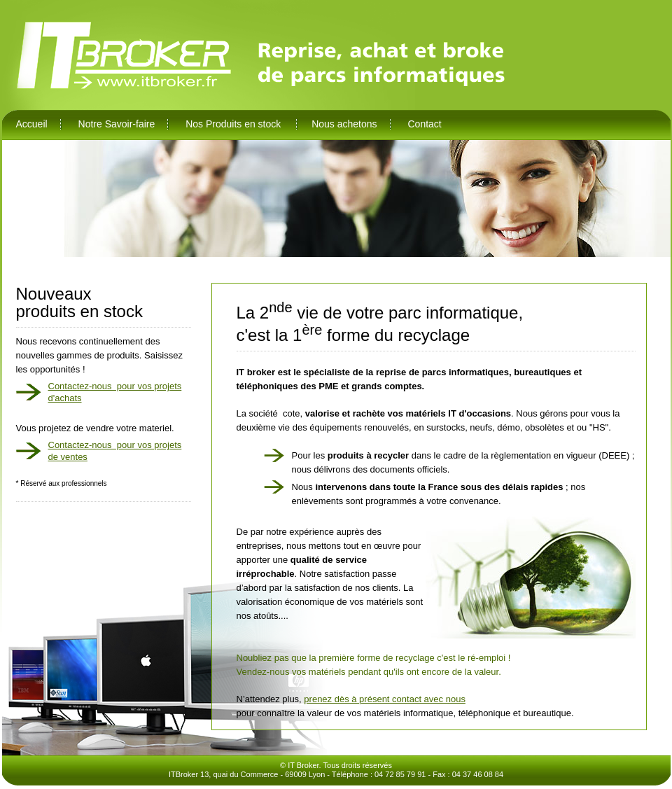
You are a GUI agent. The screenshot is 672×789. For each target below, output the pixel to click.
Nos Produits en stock (234, 124)
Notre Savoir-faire (117, 124)
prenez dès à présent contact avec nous (385, 699)
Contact (424, 124)
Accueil (32, 124)
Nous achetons (344, 124)
